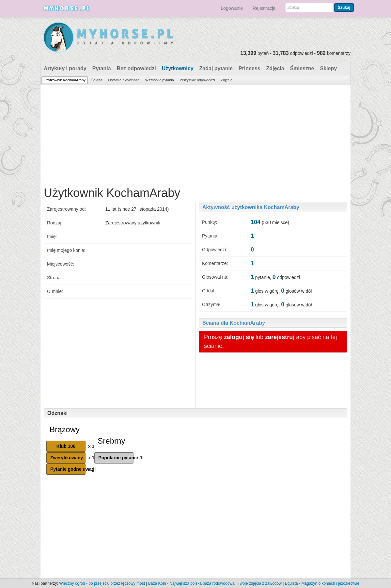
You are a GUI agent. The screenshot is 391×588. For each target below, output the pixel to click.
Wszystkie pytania (160, 80)
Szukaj (344, 8)
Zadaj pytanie (216, 68)
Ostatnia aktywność (124, 80)
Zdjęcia (275, 68)
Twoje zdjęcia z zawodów (260, 583)
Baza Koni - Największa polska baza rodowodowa (191, 583)
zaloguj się (239, 337)
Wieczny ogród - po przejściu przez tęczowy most (102, 583)
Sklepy (328, 68)
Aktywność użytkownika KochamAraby (251, 207)
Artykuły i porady (65, 68)
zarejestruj (280, 337)
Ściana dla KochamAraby (234, 323)
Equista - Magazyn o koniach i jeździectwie (322, 583)
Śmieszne (302, 68)
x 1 (91, 446)
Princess (250, 68)
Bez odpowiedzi (136, 68)
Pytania (102, 68)
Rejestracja (264, 8)
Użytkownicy (178, 68)
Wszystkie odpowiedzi (197, 80)
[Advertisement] (195, 134)
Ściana (97, 80)
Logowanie (232, 8)
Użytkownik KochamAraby (65, 80)
